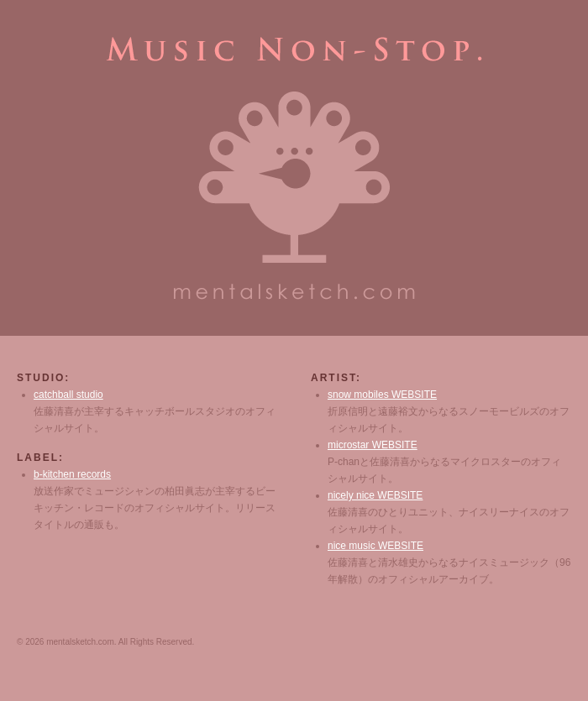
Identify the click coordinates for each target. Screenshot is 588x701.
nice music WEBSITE (375, 546)
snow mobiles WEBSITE (382, 395)
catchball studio (68, 395)
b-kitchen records (72, 474)
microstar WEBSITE (373, 445)
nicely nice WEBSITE (375, 495)
